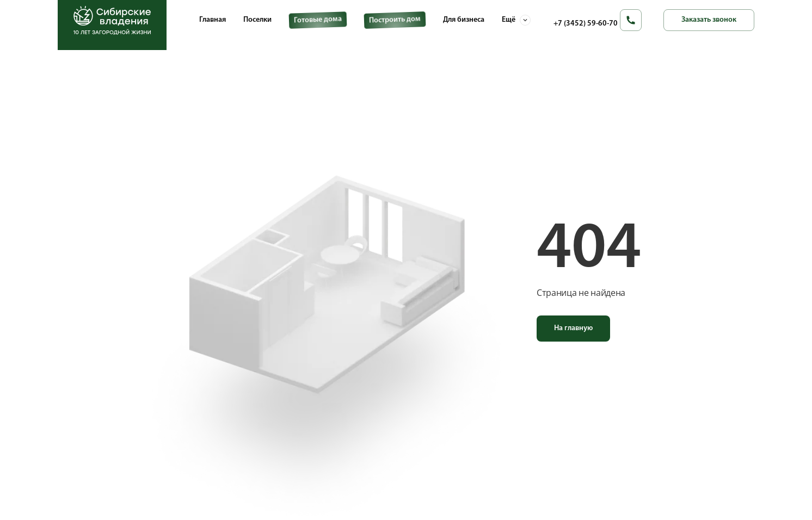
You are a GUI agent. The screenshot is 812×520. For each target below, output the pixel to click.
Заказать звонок (709, 20)
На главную (573, 328)
